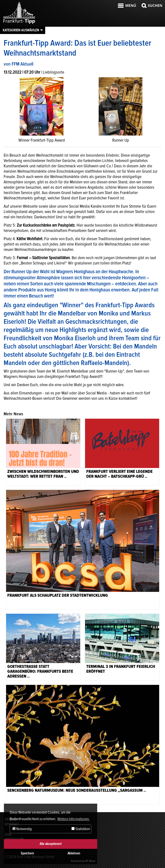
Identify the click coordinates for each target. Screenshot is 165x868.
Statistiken (81, 829)
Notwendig (22, 829)
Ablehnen (74, 853)
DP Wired (90, 861)
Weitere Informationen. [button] (74, 819)
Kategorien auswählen (21, 30)
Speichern (27, 853)
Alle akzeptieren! (51, 844)
